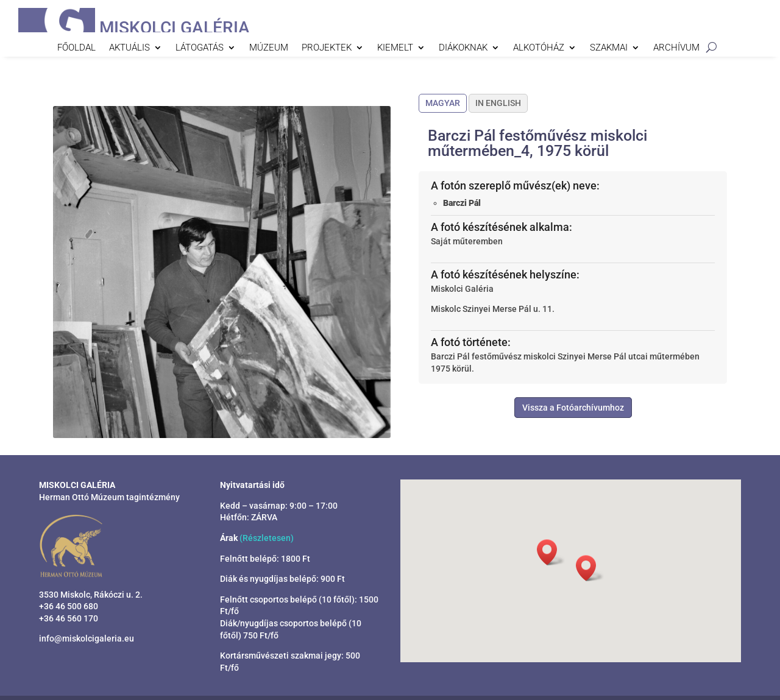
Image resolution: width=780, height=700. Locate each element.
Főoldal (76, 48)
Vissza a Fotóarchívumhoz (573, 408)
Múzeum (269, 48)
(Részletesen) (267, 538)
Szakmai (609, 48)
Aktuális (129, 48)
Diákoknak (463, 48)
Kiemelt (395, 48)
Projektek (327, 48)
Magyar (443, 103)
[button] (590, 568)
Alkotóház (539, 48)
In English (498, 103)
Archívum (676, 48)
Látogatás (200, 48)
